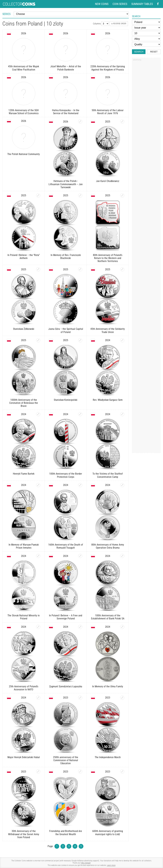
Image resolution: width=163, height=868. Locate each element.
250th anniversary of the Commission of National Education (66, 760)
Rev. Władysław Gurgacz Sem (108, 400)
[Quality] (146, 44)
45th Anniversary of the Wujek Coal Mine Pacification (24, 68)
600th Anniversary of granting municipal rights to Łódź (108, 833)
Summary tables (142, 4)
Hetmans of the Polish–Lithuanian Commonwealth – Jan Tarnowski (66, 184)
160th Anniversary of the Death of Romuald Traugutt (66, 546)
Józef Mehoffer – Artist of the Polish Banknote (66, 68)
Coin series (120, 4)
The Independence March (108, 757)
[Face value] (146, 33)
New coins (102, 4)
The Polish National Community (24, 154)
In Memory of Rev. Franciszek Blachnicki (66, 257)
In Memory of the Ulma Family (108, 686)
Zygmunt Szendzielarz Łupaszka (66, 686)
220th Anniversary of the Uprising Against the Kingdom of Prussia (108, 68)
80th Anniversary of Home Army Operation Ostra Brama (108, 546)
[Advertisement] (146, 111)
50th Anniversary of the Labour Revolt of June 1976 (108, 112)
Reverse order (119, 24)
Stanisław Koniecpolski (66, 400)
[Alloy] (146, 39)
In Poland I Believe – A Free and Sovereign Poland (66, 617)
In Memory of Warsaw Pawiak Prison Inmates (24, 546)
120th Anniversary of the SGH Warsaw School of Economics (24, 112)
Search (139, 52)
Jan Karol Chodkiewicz (108, 181)
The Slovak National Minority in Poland (24, 617)
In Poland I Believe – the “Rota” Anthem (24, 257)
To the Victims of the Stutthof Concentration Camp (108, 475)
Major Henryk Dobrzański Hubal (24, 757)
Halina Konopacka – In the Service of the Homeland (66, 112)
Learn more (111, 865)
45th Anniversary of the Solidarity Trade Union (108, 330)
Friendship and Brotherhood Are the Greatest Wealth (66, 833)
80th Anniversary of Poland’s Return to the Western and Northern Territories (108, 258)
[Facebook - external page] (158, 4)
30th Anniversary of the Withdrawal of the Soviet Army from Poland (24, 834)
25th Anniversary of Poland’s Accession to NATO (24, 688)
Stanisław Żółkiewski (24, 329)
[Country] (146, 22)
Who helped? (86, 863)
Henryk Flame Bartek (24, 474)
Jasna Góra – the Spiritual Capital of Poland (66, 330)
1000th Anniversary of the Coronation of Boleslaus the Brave (24, 403)
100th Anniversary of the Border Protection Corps (66, 475)
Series (6, 14)
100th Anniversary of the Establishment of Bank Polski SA (108, 617)
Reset (154, 52)
